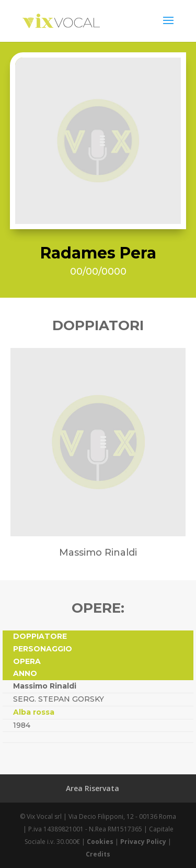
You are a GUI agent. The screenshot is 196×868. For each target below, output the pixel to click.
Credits (98, 854)
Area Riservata (93, 788)
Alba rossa (34, 712)
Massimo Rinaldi (45, 686)
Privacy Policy (143, 842)
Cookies (100, 842)
